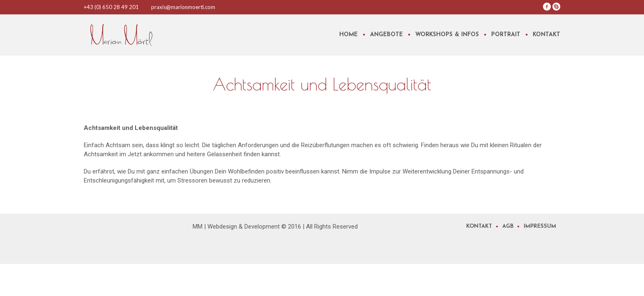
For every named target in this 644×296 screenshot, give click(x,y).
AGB (508, 226)
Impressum (540, 226)
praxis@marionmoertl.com (183, 7)
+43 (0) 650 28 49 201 (111, 7)
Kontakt (479, 226)
